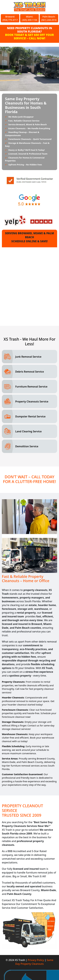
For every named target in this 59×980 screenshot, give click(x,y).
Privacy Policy (36, 960)
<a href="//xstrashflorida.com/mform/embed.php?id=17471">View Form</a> (29, 284)
